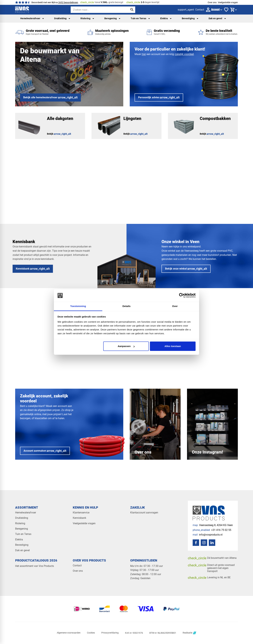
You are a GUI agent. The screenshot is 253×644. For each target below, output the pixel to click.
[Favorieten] (226, 10)
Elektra (166, 18)
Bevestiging (190, 18)
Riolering (87, 18)
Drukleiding (62, 18)
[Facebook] (196, 543)
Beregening (112, 18)
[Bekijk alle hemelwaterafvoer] (50, 97)
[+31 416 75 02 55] (212, 530)
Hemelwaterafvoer (32, 18)
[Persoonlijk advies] (159, 97)
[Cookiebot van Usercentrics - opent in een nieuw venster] (181, 296)
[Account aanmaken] (45, 451)
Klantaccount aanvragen (144, 513)
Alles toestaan (173, 346)
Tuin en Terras (140, 18)
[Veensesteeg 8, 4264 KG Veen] (213, 525)
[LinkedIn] (212, 543)
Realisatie (189, 633)
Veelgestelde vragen (228, 2)
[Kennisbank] (33, 269)
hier (144, 54)
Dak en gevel (217, 18)
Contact (77, 565)
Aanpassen (126, 346)
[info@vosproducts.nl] (208, 535)
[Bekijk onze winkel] (186, 269)
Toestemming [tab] (78, 306)
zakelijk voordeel (184, 54)
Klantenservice (81, 513)
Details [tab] (126, 306)
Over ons (212, 2)
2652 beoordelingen (68, 2)
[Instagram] (204, 543)
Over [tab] (175, 306)
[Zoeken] (97, 10)
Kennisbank (79, 518)
